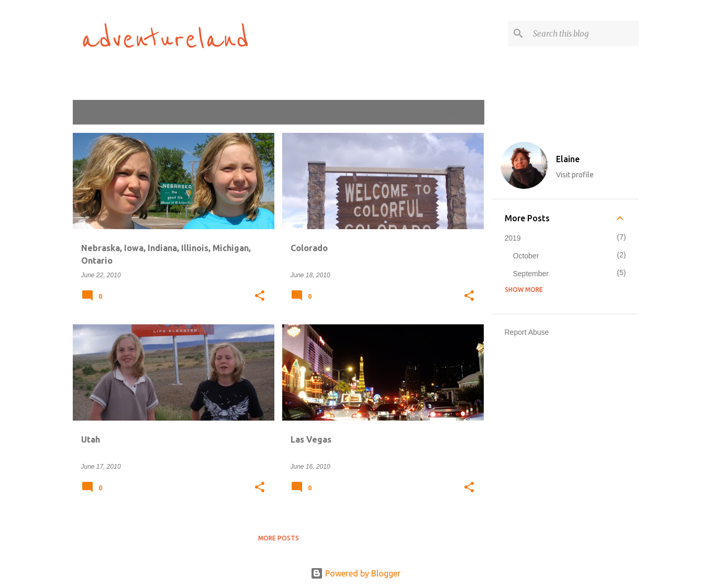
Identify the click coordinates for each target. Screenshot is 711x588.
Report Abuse (527, 332)
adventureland (165, 39)
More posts (279, 538)
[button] (260, 297)
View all (462, 113)
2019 (513, 238)
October (526, 256)
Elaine (568, 159)
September (531, 274)
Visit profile (575, 175)
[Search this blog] (584, 33)
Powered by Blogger (355, 573)
